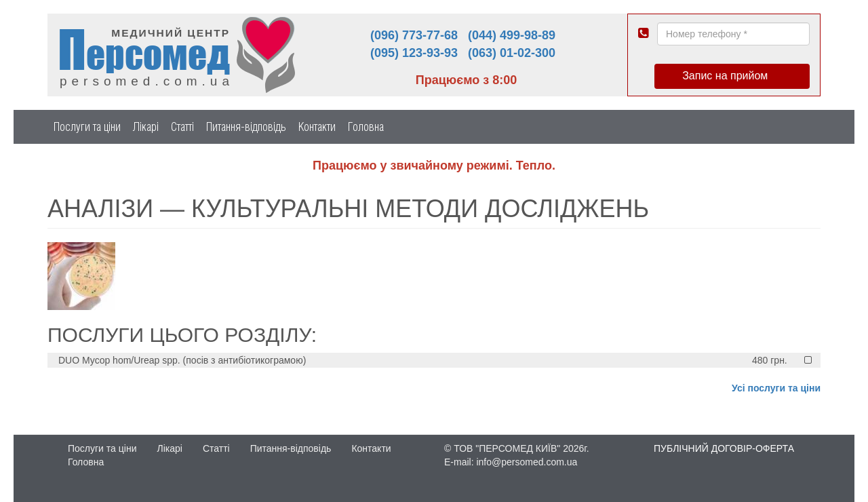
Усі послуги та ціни (776, 388)
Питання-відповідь (246, 127)
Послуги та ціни (87, 127)
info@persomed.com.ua (527, 462)
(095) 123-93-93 (414, 53)
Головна (366, 127)
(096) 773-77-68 (414, 35)
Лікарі (146, 127)
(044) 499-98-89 (512, 35)
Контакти (317, 127)
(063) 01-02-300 (512, 53)
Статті (182, 127)
